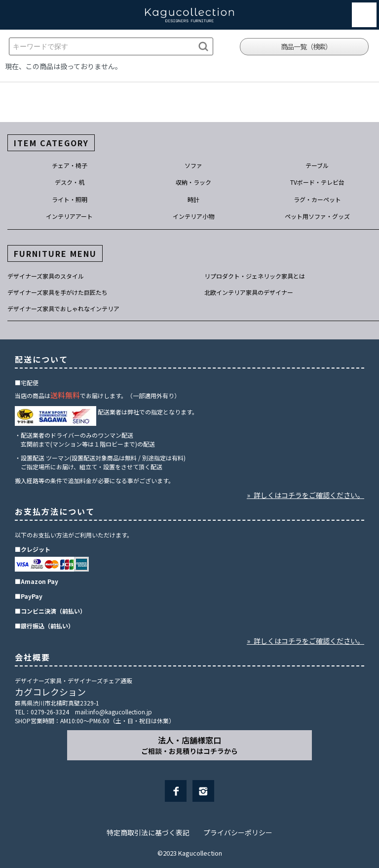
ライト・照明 (70, 199)
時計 (193, 199)
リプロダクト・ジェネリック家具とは (255, 276)
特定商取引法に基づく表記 (148, 832)
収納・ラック (193, 182)
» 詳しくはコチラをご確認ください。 (305, 495)
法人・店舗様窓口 (189, 745)
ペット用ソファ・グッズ (317, 216)
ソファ (193, 165)
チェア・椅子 (70, 165)
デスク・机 (70, 182)
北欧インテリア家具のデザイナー (249, 292)
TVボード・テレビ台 (317, 182)
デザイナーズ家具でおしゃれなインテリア (63, 309)
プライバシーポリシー (238, 832)
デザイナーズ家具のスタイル (46, 276)
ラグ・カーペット (317, 199)
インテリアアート (69, 216)
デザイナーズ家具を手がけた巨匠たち (57, 292)
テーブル (317, 165)
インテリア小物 (193, 216)
